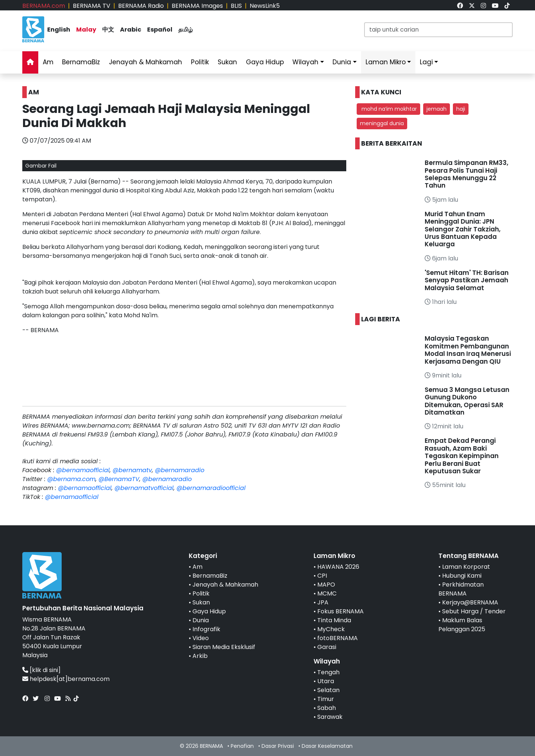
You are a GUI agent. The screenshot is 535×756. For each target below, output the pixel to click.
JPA (323, 602)
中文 (108, 30)
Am (48, 62)
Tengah (328, 672)
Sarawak (330, 717)
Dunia (342, 62)
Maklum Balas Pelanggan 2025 (462, 625)
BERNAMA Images (197, 6)
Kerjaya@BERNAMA (470, 602)
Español (160, 30)
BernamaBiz (81, 62)
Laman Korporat (466, 567)
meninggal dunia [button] (382, 123)
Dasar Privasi (278, 746)
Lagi (426, 62)
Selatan (328, 690)
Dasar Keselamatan (327, 746)
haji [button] (461, 109)
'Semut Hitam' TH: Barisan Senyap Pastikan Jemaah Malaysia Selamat (467, 280)
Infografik (206, 629)
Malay (86, 30)
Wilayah (305, 62)
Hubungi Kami (462, 576)
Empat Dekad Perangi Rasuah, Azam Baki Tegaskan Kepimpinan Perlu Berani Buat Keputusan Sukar (462, 456)
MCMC (327, 593)
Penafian (242, 746)
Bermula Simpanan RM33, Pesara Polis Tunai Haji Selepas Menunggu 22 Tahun (466, 174)
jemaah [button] (437, 109)
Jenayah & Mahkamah (145, 62)
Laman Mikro (386, 62)
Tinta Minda (334, 620)
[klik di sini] (45, 670)
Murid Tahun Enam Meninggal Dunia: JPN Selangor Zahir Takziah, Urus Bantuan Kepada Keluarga (463, 229)
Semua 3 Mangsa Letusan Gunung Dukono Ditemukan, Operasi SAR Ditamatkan (467, 401)
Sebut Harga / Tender (474, 611)
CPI (322, 576)
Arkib (200, 656)
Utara (326, 681)
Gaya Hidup (265, 62)
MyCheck (331, 629)
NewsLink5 (265, 6)
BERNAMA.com (44, 6)
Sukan (227, 62)
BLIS (236, 6)
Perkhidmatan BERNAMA (461, 589)
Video (201, 638)
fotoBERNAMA (338, 638)
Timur (326, 699)
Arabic (131, 30)
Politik (200, 62)
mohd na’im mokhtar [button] (388, 109)
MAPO (326, 585)
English (59, 30)
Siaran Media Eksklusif (224, 647)
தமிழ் (186, 30)
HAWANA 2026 (338, 567)
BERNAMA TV (92, 6)
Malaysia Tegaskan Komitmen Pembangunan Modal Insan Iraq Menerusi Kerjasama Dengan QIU (468, 350)
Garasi (327, 647)
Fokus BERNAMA (341, 611)
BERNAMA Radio (141, 6)
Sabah (327, 708)
